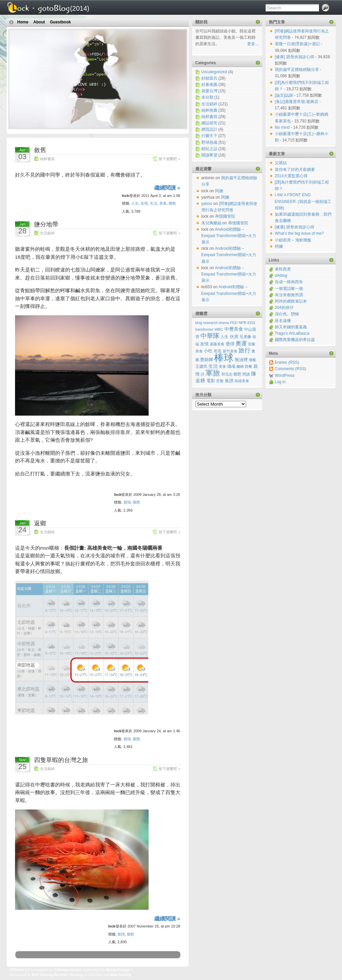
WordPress (285, 375)
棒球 (224, 358)
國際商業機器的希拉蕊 (295, 340)
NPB (242, 323)
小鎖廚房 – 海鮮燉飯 (293, 240)
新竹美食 (230, 351)
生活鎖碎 (47, 233)
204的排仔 (284, 308)
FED (234, 323)
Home (23, 22)
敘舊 (40, 150)
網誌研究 (209, 123)
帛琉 (217, 351)
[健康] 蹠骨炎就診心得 (295, 57)
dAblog (281, 276)
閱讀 (246, 374)
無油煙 (241, 360)
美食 (163, 203)
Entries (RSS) (287, 362)
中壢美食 (234, 329)
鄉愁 (172, 203)
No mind (283, 127)
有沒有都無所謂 (289, 295)
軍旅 (213, 373)
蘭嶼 (240, 366)
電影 (211, 381)
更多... (253, 44)
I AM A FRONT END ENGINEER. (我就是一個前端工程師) (303, 201)
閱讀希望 (209, 155)
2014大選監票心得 (291, 176)
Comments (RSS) (291, 369)
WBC (219, 329)
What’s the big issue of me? (299, 233)
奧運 (241, 344)
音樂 (220, 381)
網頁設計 (209, 129)
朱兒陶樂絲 (211, 223)
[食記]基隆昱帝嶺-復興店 (297, 102)
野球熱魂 (209, 142)
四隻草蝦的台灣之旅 (61, 760)
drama (224, 323)
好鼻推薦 (209, 85)
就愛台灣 (209, 91)
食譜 (229, 381)
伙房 (234, 337)
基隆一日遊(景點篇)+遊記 (298, 44)
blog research (207, 323)
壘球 (230, 344)
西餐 (248, 366)
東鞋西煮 (283, 269)
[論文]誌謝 (285, 95)
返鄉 (40, 523)
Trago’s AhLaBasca (292, 333)
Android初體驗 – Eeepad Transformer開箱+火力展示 (229, 236)
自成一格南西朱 (289, 282)
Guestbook (61, 22)
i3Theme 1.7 (20, 970)
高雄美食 (242, 381)
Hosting (76, 975)
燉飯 (252, 360)
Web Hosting (121, 975)
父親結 (281, 163)
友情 (144, 203)
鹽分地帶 (46, 224)
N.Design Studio (68, 970)
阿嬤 (279, 246)
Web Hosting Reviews (50, 975)
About (39, 22)
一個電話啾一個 (289, 289)
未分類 (207, 97)
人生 (135, 203)
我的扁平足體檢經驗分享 (297, 70)
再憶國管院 (225, 216)
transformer (204, 329)
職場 (231, 366)
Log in (280, 382)
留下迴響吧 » (169, 159)
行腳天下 (209, 136)
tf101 (251, 323)
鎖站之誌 (209, 149)
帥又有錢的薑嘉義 (291, 327)
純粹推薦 (209, 110)
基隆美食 (217, 344)
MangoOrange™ (120, 970)
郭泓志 (227, 374)
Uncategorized (214, 72)
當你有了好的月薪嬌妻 (295, 170)
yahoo (207, 204)
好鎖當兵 (209, 78)
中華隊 (210, 336)
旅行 (244, 350)
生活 (154, 203)
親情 (127, 502)
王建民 (201, 366)
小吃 (208, 351)
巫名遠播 (283, 321)
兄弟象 (245, 337)
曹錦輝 (207, 360)
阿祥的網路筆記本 (291, 301)
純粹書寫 (47, 159)
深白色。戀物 (287, 314)
